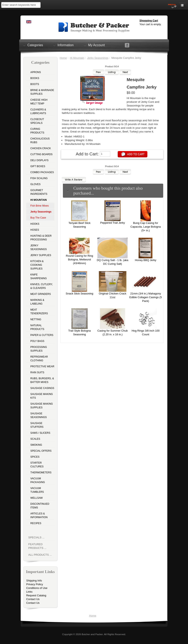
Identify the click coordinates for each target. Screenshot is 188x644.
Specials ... (36, 537)
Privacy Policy (35, 584)
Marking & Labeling (37, 302)
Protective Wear (42, 366)
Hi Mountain (77, 58)
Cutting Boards (41, 154)
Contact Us (33, 599)
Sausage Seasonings (39, 415)
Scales (35, 439)
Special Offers (41, 451)
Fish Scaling (39, 178)
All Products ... (40, 555)
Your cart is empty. (150, 24)
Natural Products (37, 327)
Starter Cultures (37, 465)
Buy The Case (38, 218)
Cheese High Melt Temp (39, 102)
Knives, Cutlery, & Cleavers (42, 286)
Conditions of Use (37, 588)
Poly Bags (37, 341)
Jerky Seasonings (39, 247)
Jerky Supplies (41, 255)
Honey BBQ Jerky (145, 260)
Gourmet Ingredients (39, 192)
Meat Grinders (41, 294)
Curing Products (37, 131)
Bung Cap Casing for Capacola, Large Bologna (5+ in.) (146, 227)
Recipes (36, 523)
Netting (36, 319)
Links (29, 592)
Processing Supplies (39, 349)
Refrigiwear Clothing (39, 359)
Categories (35, 45)
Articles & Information (39, 515)
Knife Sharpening (39, 277)
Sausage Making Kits (42, 396)
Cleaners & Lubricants (38, 111)
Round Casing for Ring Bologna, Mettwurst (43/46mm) (80, 259)
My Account (96, 45)
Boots (35, 84)
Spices (35, 457)
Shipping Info (34, 581)
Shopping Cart (149, 21)
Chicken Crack (41, 148)
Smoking (36, 445)
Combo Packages (42, 172)
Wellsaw (37, 498)
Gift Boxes (38, 166)
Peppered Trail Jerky (113, 223)
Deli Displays (40, 160)
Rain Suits (37, 372)
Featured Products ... (37, 546)
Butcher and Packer (92, 634)
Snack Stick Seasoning (80, 294)
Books (35, 78)
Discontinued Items (40, 506)
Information (66, 45)
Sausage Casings (42, 388)
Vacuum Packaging (38, 480)
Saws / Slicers (40, 433)
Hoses (35, 230)
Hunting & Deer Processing (41, 238)
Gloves (35, 184)
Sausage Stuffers (37, 425)
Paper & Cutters (42, 335)
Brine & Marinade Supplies (42, 92)
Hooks (35, 224)
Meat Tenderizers (39, 312)
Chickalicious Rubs (40, 141)
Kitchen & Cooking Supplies (37, 265)
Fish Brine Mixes (40, 206)
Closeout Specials (37, 121)
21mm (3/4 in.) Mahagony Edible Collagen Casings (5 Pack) (146, 297)
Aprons (36, 72)
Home (63, 58)
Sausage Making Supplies (42, 406)
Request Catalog (36, 595)
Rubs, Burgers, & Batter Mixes (42, 380)
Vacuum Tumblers (37, 490)
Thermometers (41, 473)
